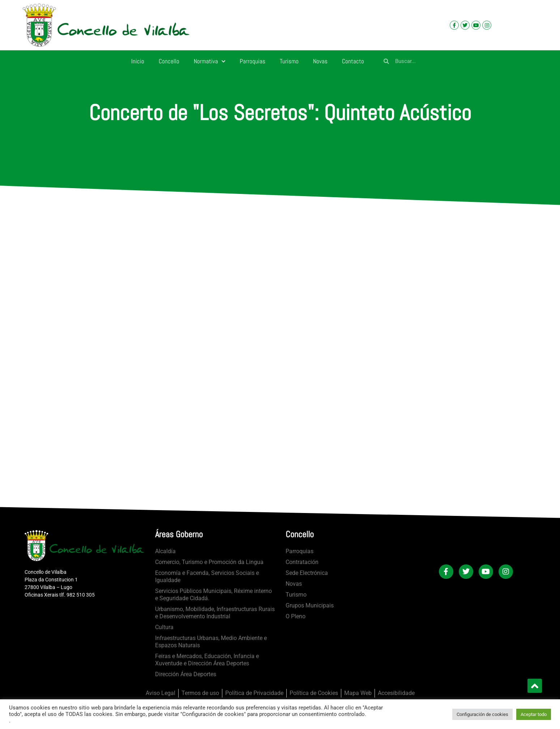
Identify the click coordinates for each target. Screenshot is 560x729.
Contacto (353, 61)
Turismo (289, 61)
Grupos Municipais (310, 605)
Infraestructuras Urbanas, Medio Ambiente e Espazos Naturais (211, 642)
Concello (169, 61)
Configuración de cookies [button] (482, 714)
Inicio (138, 61)
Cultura (164, 627)
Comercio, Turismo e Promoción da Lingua (209, 562)
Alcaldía (165, 551)
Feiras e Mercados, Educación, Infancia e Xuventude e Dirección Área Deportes (207, 660)
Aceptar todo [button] (534, 714)
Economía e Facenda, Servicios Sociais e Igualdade (207, 577)
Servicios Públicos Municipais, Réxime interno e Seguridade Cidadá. (213, 595)
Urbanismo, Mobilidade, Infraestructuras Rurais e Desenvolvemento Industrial (215, 613)
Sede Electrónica (307, 573)
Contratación (302, 562)
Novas (320, 61)
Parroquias (253, 61)
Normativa (210, 62)
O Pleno (296, 616)
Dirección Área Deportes (186, 674)
